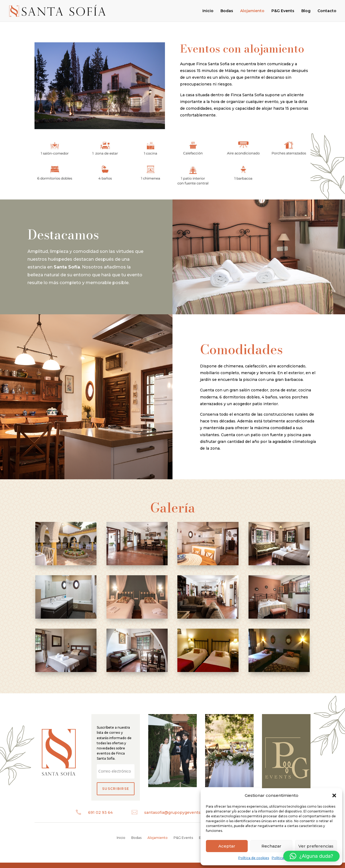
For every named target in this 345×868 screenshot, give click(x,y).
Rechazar (271, 846)
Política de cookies (254, 858)
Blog (306, 11)
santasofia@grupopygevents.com (177, 812)
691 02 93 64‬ (100, 812)
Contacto (327, 11)
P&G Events (283, 11)
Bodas (227, 11)
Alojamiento (252, 11)
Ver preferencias (316, 846)
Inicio (208, 11)
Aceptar (227, 846)
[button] (334, 795)
